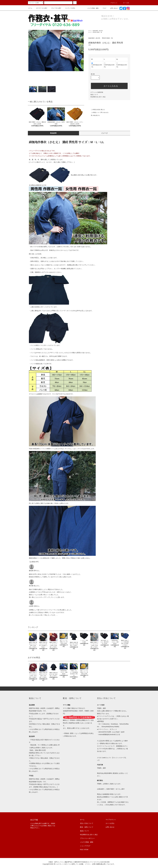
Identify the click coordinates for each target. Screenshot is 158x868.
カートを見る (110, 823)
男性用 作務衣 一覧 (97, 32)
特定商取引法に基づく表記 (98, 97)
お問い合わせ (113, 8)
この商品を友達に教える (97, 110)
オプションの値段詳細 (97, 92)
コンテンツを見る (69, 8)
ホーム (30, 8)
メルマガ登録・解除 (92, 8)
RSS (82, 850)
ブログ (103, 8)
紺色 (44, 558)
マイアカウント (111, 820)
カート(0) (125, 3)
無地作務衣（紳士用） (98, 31)
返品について (94, 95)
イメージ (105, 133)
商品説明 (53, 133)
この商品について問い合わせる (98, 112)
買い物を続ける (94, 115)
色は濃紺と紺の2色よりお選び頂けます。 (63, 175)
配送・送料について (87, 827)
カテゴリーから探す (40, 8)
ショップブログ (85, 846)
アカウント (113, 3)
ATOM (86, 850)
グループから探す (55, 8)
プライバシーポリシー (87, 838)
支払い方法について (87, 823)
